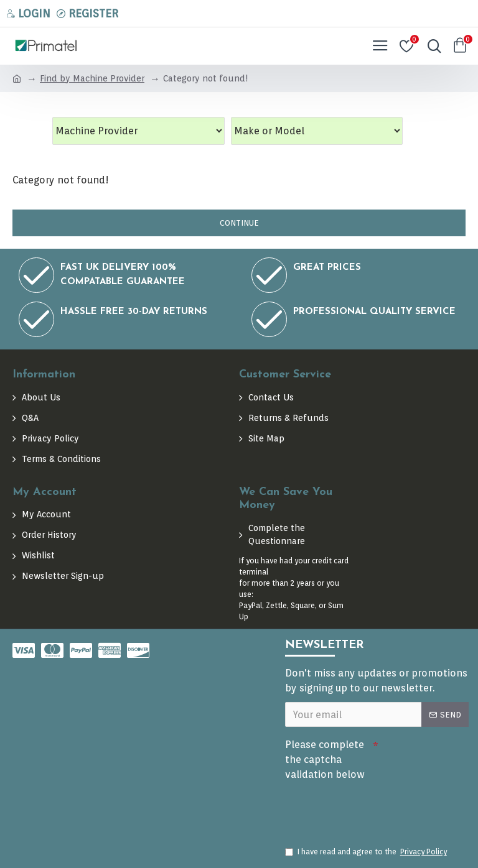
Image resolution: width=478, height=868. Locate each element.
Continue (239, 223)
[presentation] (372, 808)
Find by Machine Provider (92, 78)
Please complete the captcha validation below (325, 759)
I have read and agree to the (367, 852)
